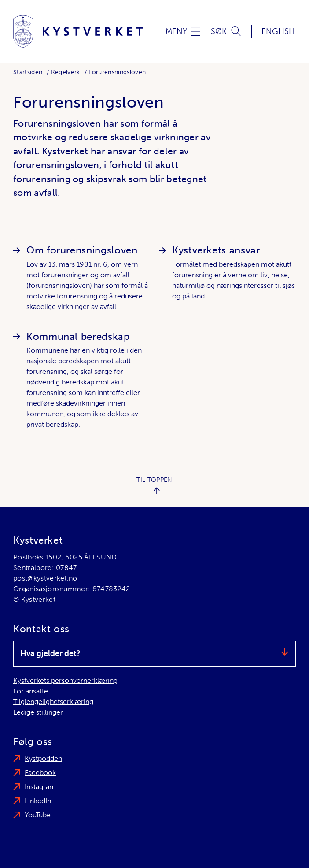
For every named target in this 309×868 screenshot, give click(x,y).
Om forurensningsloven (82, 250)
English (278, 31)
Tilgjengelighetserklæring (53, 702)
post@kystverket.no (45, 578)
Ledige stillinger (38, 712)
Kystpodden (43, 758)
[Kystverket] (78, 32)
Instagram (40, 787)
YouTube (38, 815)
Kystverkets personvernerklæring (65, 680)
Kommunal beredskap (78, 337)
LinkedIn (38, 801)
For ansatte (31, 691)
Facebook (40, 773)
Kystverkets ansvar (216, 250)
